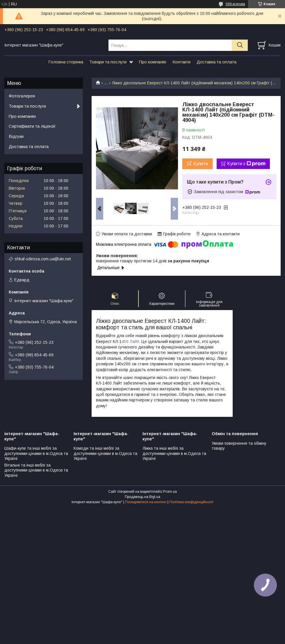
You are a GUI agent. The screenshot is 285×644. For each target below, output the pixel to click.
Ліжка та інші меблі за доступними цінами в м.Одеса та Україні (174, 453)
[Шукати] (240, 45)
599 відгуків (235, 4)
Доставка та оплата (217, 62)
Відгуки (16, 136)
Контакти (181, 62)
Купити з (246, 164)
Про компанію (153, 62)
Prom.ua (170, 492)
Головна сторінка (66, 62)
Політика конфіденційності (191, 502)
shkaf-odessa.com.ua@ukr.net (43, 259)
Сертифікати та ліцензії (32, 126)
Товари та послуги (108, 62)
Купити (201, 164)
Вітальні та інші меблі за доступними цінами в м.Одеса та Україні (36, 470)
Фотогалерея (22, 96)
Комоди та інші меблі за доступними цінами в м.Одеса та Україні (105, 453)
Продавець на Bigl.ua (142, 497)
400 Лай (129, 341)
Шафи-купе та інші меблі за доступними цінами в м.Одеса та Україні (36, 453)
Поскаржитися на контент (146, 502)
